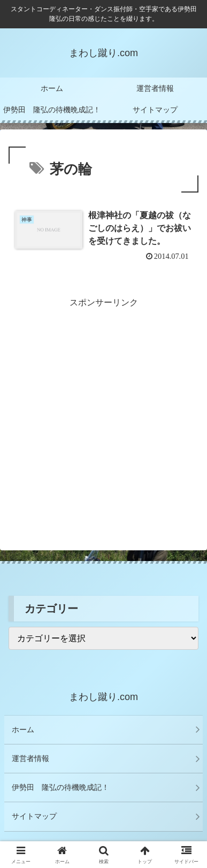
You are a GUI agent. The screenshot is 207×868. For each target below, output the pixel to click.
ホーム (23, 729)
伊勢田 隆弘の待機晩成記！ (60, 787)
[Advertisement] (103, 414)
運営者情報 (30, 758)
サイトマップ (34, 816)
